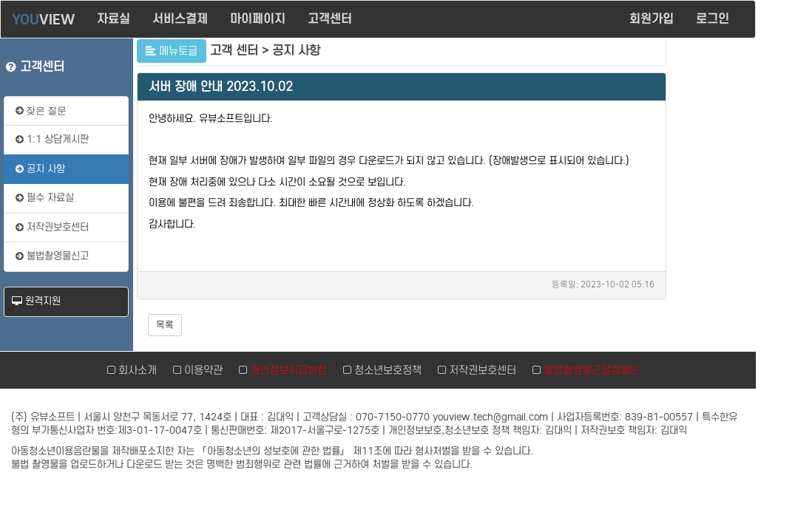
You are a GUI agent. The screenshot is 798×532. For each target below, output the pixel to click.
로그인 (714, 19)
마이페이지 (258, 19)
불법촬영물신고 (52, 256)
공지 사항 (40, 169)
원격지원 (36, 301)
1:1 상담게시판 (52, 139)
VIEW (43, 19)
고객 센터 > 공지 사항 (265, 51)
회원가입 (652, 19)
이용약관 (201, 370)
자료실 (114, 19)
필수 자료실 (45, 198)
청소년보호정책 (385, 370)
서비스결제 (180, 19)
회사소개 (135, 370)
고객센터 (330, 19)
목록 (165, 325)
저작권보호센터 (52, 227)
